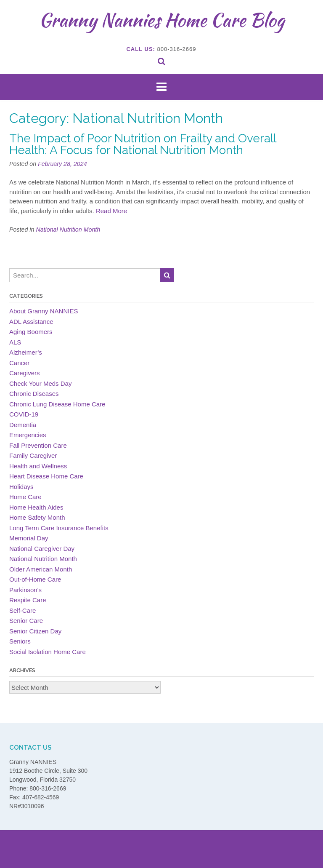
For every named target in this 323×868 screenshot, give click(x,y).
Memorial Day (29, 538)
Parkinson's (25, 590)
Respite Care (28, 600)
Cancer (19, 363)
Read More (111, 211)
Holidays (21, 487)
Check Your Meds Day (40, 383)
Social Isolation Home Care (48, 652)
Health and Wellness (38, 466)
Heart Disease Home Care (46, 476)
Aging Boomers (31, 332)
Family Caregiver (33, 455)
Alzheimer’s (26, 352)
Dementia (23, 425)
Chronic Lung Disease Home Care (57, 404)
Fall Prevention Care (38, 445)
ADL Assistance (31, 322)
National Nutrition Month (68, 230)
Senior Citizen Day (35, 631)
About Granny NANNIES (44, 311)
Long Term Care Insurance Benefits (59, 528)
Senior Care (26, 621)
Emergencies (28, 435)
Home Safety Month (37, 517)
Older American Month (41, 569)
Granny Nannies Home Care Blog (162, 20)
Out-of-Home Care (35, 579)
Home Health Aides (36, 507)
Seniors (20, 641)
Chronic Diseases (34, 394)
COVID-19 (24, 414)
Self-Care (23, 610)
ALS (15, 342)
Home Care (25, 497)
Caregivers (25, 373)
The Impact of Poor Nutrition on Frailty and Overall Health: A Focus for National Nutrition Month (143, 144)
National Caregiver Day (42, 549)
